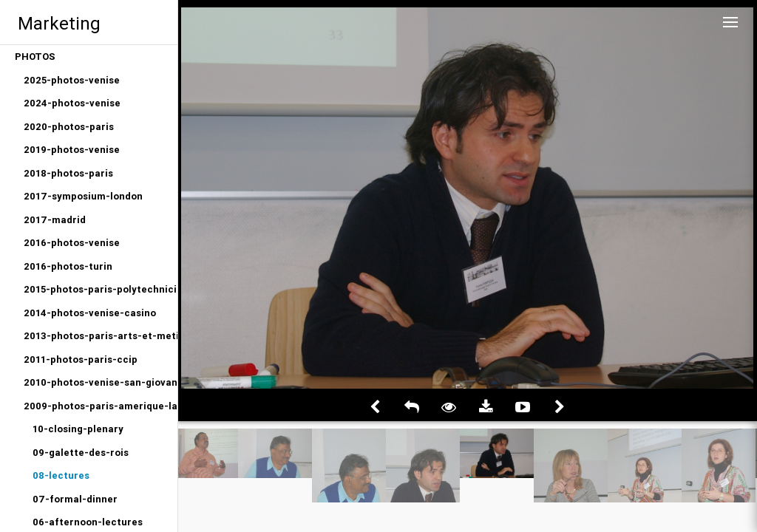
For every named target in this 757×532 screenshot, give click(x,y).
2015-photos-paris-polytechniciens (101, 289)
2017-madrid (55, 220)
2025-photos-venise (72, 80)
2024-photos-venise (72, 103)
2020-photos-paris (69, 127)
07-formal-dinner (75, 499)
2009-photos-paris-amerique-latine (101, 406)
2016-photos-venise (72, 243)
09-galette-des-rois (81, 453)
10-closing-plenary (78, 429)
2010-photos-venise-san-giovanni (101, 382)
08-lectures (61, 475)
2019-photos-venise (72, 150)
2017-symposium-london (83, 196)
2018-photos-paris (68, 173)
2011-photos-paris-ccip (81, 359)
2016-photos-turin (68, 266)
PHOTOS (35, 57)
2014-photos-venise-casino (90, 313)
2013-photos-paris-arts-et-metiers (101, 336)
